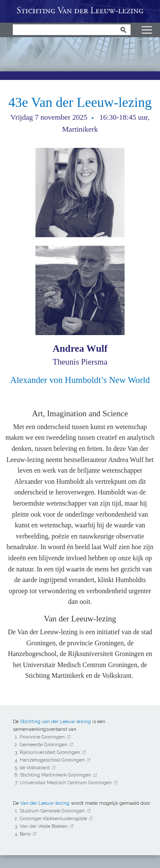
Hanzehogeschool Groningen (52, 760)
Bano (25, 834)
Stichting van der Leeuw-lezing (55, 721)
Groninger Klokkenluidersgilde (53, 818)
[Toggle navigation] (147, 30)
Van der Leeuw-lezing (80, 11)
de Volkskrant (35, 768)
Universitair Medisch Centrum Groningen (66, 783)
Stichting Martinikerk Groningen (55, 775)
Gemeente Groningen (44, 744)
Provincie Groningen (42, 737)
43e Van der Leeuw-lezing (80, 102)
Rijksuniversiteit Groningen (50, 752)
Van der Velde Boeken (44, 826)
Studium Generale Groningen (52, 811)
